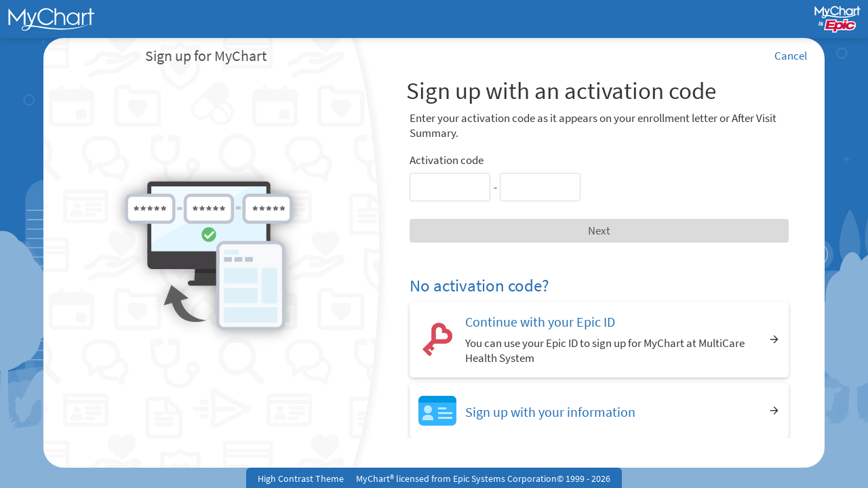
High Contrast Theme (301, 479)
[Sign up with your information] (599, 410)
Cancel (791, 56)
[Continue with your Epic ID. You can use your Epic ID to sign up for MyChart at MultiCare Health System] (599, 339)
